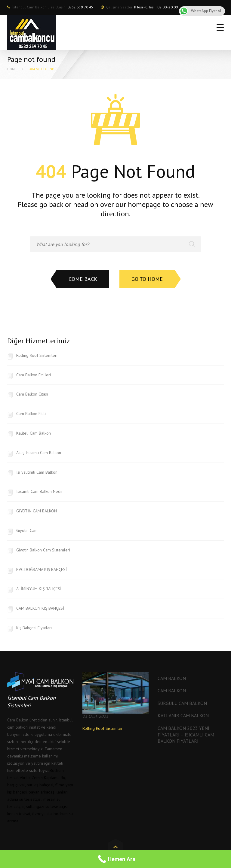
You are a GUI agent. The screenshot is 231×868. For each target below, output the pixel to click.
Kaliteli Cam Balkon (34, 433)
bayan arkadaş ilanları (48, 792)
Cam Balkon (172, 678)
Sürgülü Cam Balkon (182, 703)
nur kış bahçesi (40, 785)
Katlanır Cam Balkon (183, 715)
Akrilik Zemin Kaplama (40, 778)
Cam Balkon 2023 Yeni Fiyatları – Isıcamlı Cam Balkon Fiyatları (186, 734)
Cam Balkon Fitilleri (34, 375)
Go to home (147, 279)
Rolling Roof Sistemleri (37, 355)
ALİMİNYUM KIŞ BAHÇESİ (39, 589)
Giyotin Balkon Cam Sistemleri (43, 550)
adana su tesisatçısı (24, 799)
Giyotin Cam (27, 530)
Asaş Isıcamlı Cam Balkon (39, 453)
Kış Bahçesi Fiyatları (34, 628)
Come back (83, 279)
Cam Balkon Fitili (31, 414)
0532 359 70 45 (80, 7)
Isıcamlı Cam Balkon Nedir (40, 491)
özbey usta (42, 814)
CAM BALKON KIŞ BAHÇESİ (40, 608)
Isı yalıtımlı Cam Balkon (37, 472)
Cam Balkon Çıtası (32, 394)
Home (12, 69)
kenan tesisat (19, 814)
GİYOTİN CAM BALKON (37, 511)
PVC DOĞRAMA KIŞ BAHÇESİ (42, 569)
